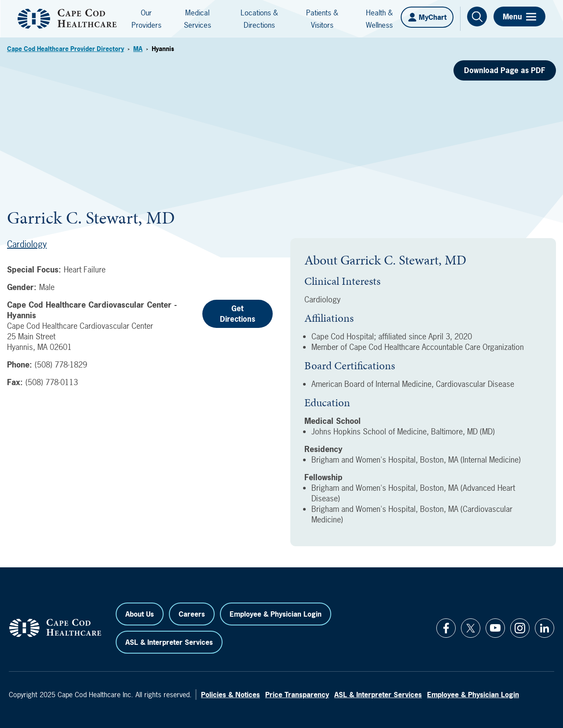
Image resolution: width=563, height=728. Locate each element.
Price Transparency (297, 695)
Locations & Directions (259, 19)
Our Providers (146, 19)
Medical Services (197, 19)
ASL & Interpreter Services (169, 642)
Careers (192, 614)
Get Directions (238, 314)
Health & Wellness (379, 19)
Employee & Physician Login (276, 614)
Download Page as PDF (505, 70)
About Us (140, 614)
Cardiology (27, 244)
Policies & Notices (230, 695)
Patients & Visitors (322, 19)
